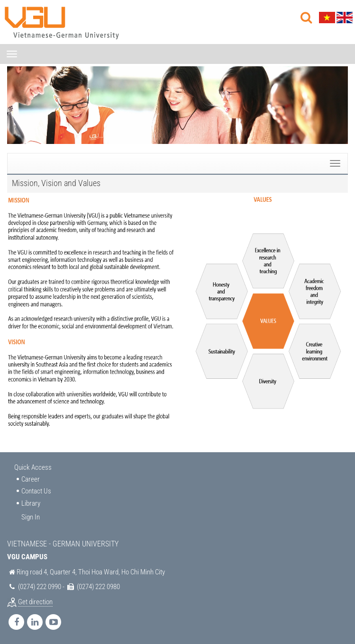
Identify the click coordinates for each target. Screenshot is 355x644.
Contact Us (36, 491)
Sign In (31, 517)
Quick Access (33, 467)
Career (31, 479)
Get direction (35, 602)
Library (31, 503)
